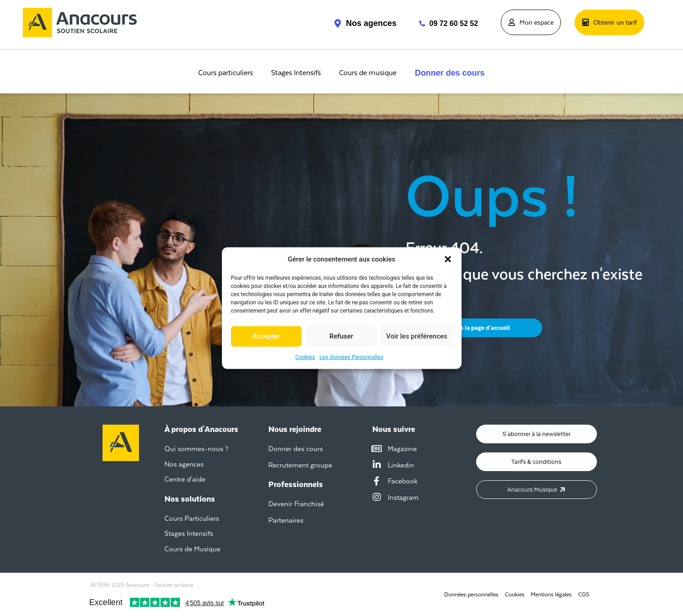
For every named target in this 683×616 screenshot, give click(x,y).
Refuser (341, 336)
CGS (584, 595)
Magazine (402, 449)
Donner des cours (449, 73)
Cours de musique (368, 73)
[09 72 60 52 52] (418, 23)
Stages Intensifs (296, 73)
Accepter (266, 336)
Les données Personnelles (351, 357)
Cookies (305, 357)
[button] (448, 259)
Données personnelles (471, 595)
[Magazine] (377, 449)
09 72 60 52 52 (454, 23)
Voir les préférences (417, 336)
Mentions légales (551, 595)
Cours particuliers (226, 73)
